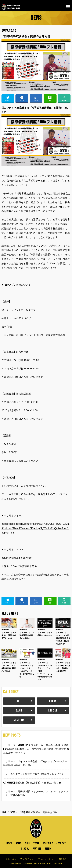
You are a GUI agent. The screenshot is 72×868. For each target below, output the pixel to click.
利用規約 (63, 859)
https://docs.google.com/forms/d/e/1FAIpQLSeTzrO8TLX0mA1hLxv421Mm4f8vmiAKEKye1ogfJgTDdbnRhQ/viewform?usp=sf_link (36, 528)
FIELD (48, 849)
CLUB (27, 843)
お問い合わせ (11, 859)
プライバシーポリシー (46, 859)
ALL (19, 701)
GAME (19, 711)
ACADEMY (19, 720)
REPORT (53, 711)
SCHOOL (25, 849)
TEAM (36, 843)
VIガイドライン (27, 859)
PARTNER (37, 849)
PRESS (53, 701)
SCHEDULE (48, 843)
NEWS (9, 843)
